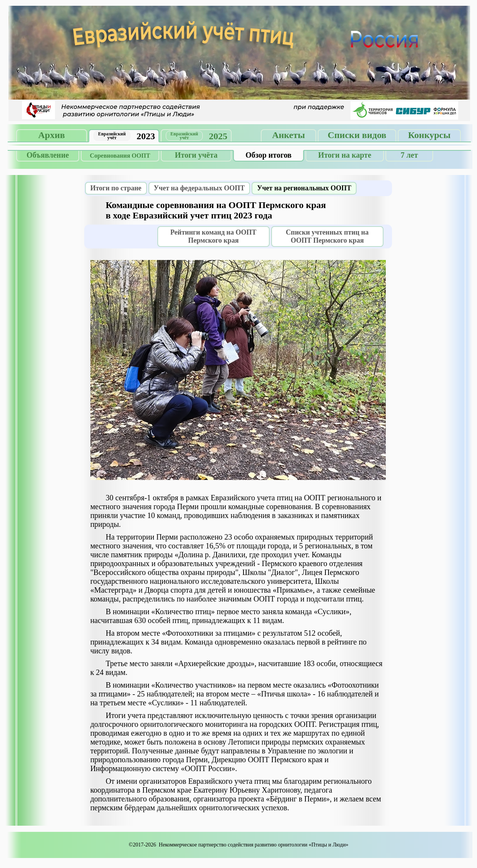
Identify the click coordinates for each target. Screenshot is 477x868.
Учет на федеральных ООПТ (199, 188)
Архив (51, 135)
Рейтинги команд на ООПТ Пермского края (213, 236)
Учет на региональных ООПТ (304, 188)
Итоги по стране (116, 188)
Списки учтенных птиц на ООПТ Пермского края (327, 236)
